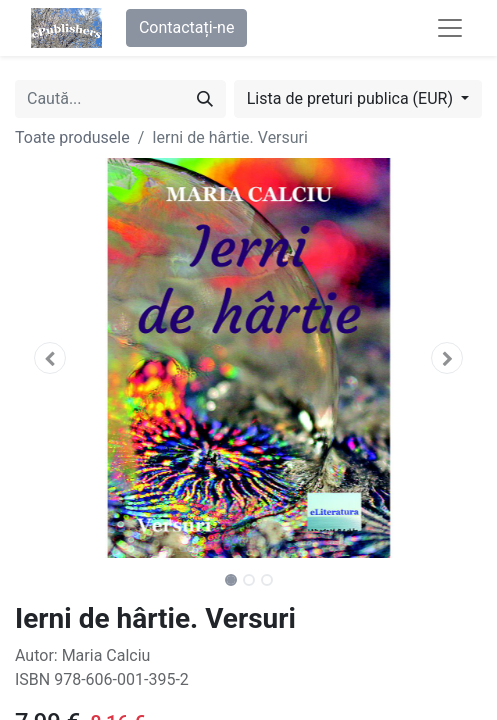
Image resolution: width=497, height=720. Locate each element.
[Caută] (205, 99)
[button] (50, 358)
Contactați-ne (187, 27)
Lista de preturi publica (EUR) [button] (352, 98)
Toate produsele (72, 137)
